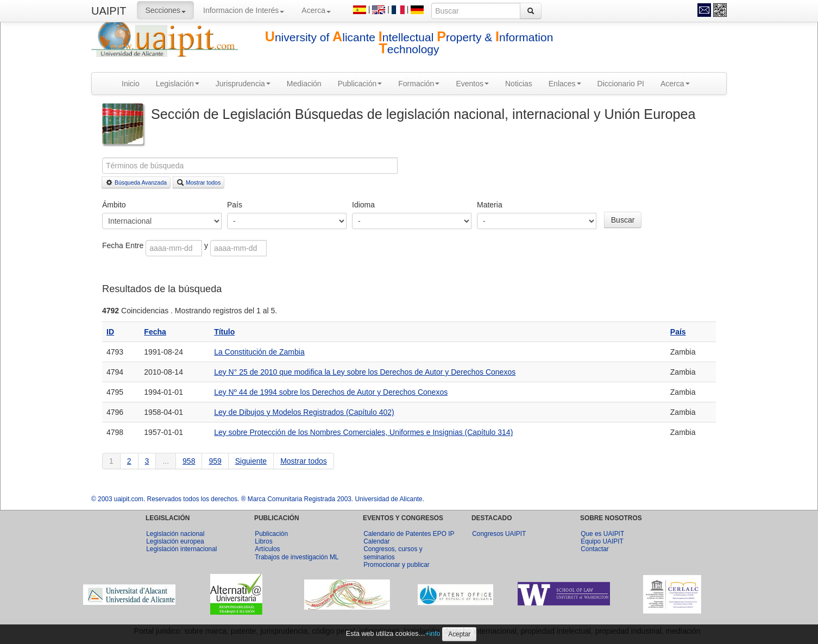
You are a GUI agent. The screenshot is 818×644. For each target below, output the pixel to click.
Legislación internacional (181, 549)
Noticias (519, 84)
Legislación (178, 84)
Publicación (360, 84)
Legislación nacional (175, 534)
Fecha (155, 332)
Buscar (623, 220)
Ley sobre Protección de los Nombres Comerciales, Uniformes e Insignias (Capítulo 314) (363, 432)
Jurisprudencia (243, 84)
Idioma (363, 205)
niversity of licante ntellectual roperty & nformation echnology (409, 43)
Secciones (165, 10)
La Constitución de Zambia (259, 352)
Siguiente (251, 461)
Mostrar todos (199, 182)
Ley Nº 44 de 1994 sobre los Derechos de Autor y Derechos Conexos (331, 392)
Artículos (267, 549)
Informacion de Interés (244, 10)
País (235, 205)
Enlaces (565, 84)
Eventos (472, 84)
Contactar (595, 549)
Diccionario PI (621, 84)
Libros (263, 541)
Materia (490, 205)
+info (433, 634)
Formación (419, 84)
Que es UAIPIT (602, 534)
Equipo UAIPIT (602, 541)
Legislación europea (175, 541)
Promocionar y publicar (397, 565)
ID (110, 332)
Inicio (131, 84)
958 (189, 461)
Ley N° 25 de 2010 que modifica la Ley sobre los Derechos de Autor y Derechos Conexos (365, 372)
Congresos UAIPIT (499, 534)
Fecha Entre (124, 245)
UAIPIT (109, 11)
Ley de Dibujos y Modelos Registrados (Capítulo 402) (304, 412)
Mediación (304, 84)
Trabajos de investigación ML (297, 557)
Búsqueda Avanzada (136, 182)
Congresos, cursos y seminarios (393, 553)
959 (215, 461)
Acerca (316, 10)
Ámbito (114, 205)
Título (224, 332)
